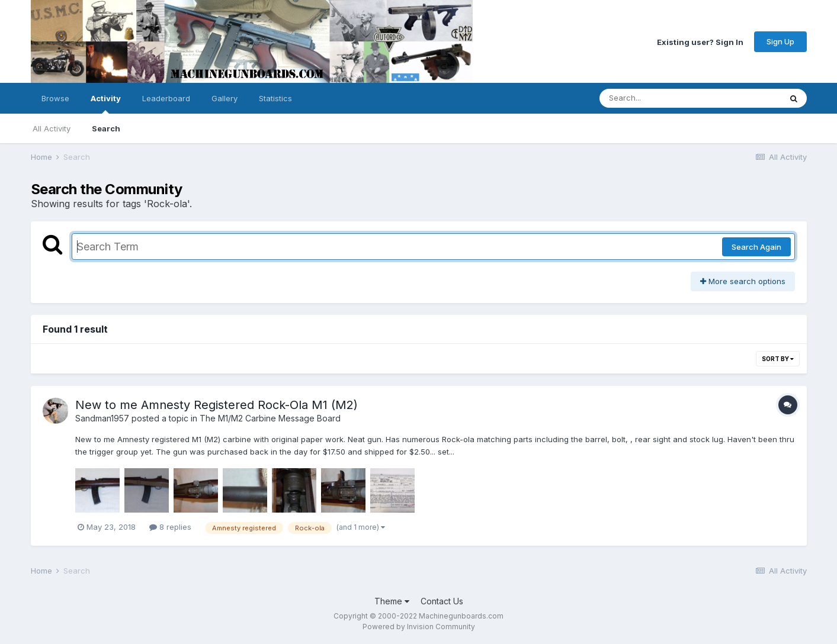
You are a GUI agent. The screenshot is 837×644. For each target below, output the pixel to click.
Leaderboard (166, 98)
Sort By (778, 359)
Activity (106, 104)
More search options (743, 281)
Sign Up (780, 41)
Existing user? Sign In (700, 41)
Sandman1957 (102, 418)
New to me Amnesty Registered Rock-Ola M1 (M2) (217, 405)
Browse (55, 98)
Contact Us (442, 601)
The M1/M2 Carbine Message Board (270, 418)
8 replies (170, 527)
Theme (392, 601)
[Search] (658, 98)
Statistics (275, 98)
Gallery (225, 98)
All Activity (52, 128)
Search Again (756, 247)
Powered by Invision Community (419, 627)
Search (106, 128)
